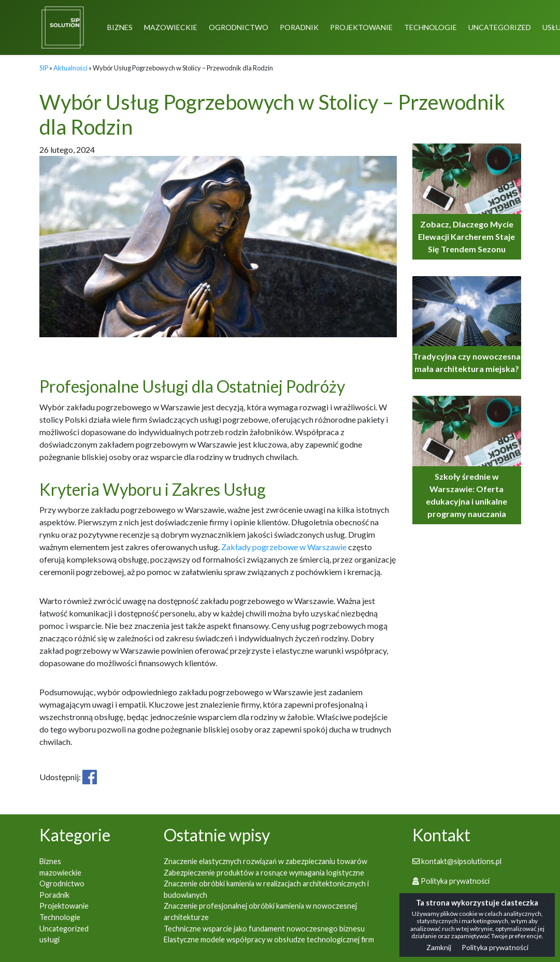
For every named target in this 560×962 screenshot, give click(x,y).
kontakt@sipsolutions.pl (457, 861)
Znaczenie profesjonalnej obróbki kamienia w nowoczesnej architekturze (260, 911)
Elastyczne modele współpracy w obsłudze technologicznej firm (269, 939)
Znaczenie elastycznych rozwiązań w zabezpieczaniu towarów (265, 861)
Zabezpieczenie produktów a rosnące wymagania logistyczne (264, 873)
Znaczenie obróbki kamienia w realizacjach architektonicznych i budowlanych (266, 889)
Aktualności (70, 68)
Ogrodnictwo (239, 27)
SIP (44, 68)
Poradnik (299, 27)
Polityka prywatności (451, 881)
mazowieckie (171, 27)
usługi (49, 939)
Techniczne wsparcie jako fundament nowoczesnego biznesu (264, 929)
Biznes (120, 27)
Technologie (430, 27)
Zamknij (439, 947)
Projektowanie (361, 27)
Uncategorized (500, 27)
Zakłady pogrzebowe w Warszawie (284, 547)
